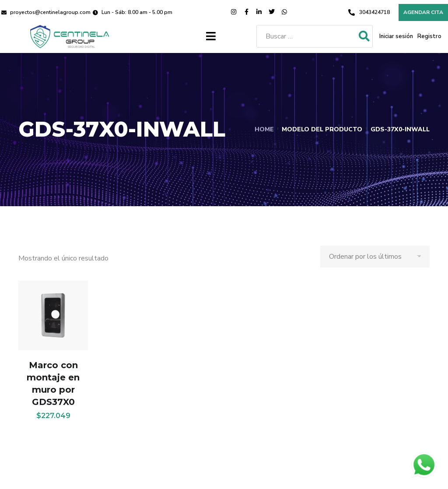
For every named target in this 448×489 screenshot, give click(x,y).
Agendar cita (423, 12)
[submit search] (364, 37)
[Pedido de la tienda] (375, 257)
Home (264, 129)
